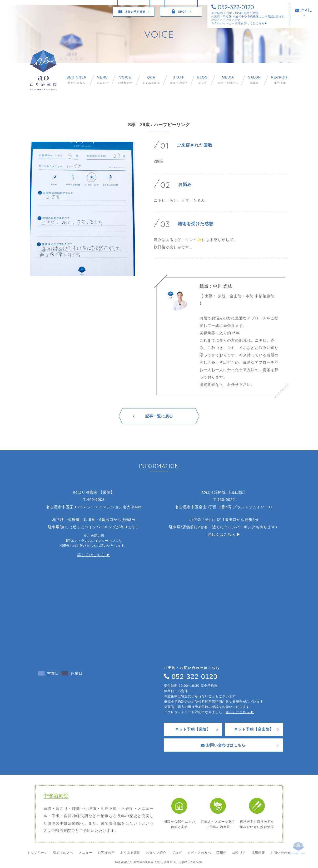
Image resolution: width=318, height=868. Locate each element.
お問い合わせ (281, 853)
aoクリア (239, 853)
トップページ (37, 853)
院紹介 (254, 80)
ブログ (202, 80)
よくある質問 (151, 80)
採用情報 (279, 80)
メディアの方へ (228, 80)
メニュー (102, 80)
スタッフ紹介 (178, 80)
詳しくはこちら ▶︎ (94, 555)
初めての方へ (77, 80)
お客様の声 (125, 80)
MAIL (304, 10)
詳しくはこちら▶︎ (256, 23)
